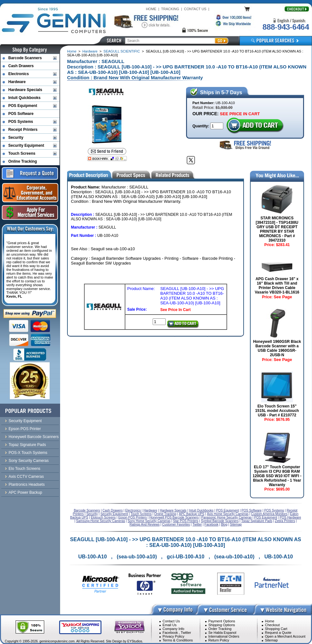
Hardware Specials (25, 90)
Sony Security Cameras (29, 461)
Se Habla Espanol (222, 633)
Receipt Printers (23, 130)
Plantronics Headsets (27, 485)
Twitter (186, 633)
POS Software (21, 114)
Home (72, 51)
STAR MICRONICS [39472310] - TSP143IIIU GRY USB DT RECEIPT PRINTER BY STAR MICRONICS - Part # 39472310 (277, 229)
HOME (151, 9)
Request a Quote (278, 633)
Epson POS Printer (25, 429)
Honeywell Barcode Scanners (34, 437)
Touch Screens (22, 153)
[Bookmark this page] (107, 159)
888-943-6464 (286, 27)
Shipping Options (222, 625)
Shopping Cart (276, 629)
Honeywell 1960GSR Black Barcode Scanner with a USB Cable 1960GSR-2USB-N (277, 348)
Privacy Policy (173, 636)
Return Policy (219, 640)
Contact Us (171, 621)
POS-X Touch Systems (28, 453)
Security (16, 138)
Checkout (272, 625)
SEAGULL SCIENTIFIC (122, 51)
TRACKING (170, 9)
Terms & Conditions (178, 640)
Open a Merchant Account (285, 636)
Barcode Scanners (25, 58)
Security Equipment (26, 145)
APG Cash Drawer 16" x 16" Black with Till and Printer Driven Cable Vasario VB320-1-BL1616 (277, 286)
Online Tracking (23, 161)
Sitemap (271, 640)
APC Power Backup (25, 492)
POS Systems (21, 122)
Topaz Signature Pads (27, 445)
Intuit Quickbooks (24, 98)
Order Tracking (220, 629)
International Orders (224, 636)
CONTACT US (195, 9)
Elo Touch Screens (24, 469)
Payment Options (222, 621)
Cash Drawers (21, 66)
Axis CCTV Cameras (26, 477)
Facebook (170, 633)
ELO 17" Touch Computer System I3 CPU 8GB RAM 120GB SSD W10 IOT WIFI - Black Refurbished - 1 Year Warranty (277, 476)
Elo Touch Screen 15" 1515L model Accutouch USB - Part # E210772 (277, 411)
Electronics (19, 74)
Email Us (170, 625)
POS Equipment (23, 106)
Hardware (90, 51)
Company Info (173, 629)
